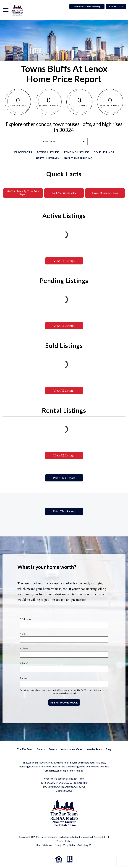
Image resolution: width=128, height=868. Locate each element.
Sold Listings (104, 152)
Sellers (41, 749)
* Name (24, 649)
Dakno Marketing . (80, 845)
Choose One (49, 142)
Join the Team (94, 749)
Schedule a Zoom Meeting (86, 7)
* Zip (23, 634)
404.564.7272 (48, 783)
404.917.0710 (65, 783)
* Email (24, 664)
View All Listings (64, 261)
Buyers (53, 749)
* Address (25, 619)
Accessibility (101, 837)
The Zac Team (25, 749)
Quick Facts (23, 152)
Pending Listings (77, 152)
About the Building (78, 158)
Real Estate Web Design (50, 845)
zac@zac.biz (81, 783)
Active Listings (48, 152)
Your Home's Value (71, 749)
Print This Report (64, 478)
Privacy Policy (64, 841)
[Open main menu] (6, 10)
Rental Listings (47, 158)
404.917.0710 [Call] (115, 7)
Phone (24, 678)
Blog (108, 749)
